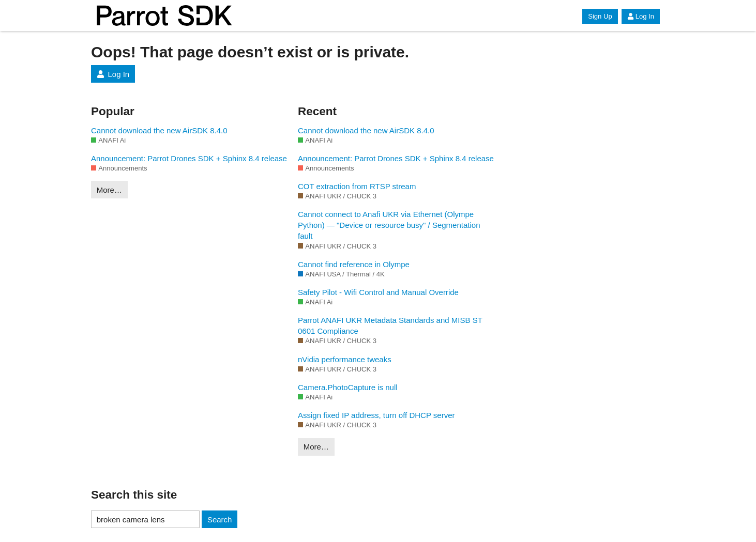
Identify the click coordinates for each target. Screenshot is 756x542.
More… (109, 190)
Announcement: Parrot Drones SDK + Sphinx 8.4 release (189, 158)
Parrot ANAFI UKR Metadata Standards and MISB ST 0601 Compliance (390, 326)
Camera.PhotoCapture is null (348, 387)
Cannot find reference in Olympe (354, 264)
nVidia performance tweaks (345, 359)
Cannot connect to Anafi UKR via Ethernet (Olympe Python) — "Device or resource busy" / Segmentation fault (389, 225)
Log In (641, 16)
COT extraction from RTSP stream (357, 186)
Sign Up (600, 16)
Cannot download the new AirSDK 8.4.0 (159, 130)
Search (220, 520)
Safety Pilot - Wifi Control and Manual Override (378, 292)
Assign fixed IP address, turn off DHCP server (376, 415)
